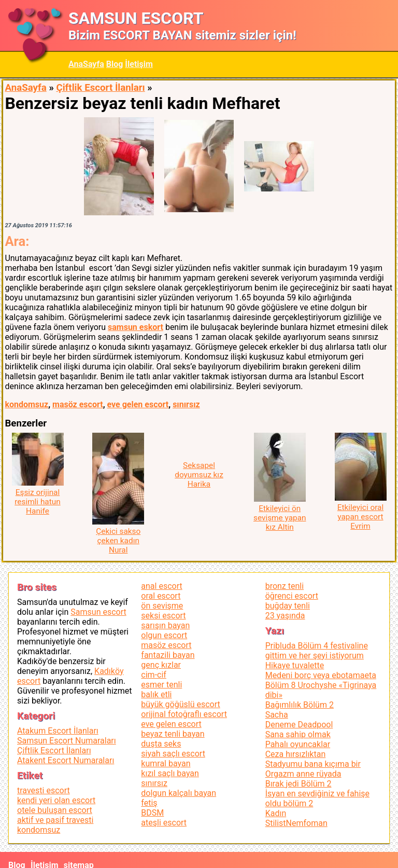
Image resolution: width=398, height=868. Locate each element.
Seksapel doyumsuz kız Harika (199, 475)
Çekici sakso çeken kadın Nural (118, 541)
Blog (115, 64)
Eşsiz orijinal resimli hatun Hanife (37, 502)
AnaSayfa (86, 64)
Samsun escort (98, 612)
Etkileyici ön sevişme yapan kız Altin (280, 518)
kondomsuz (26, 404)
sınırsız (186, 404)
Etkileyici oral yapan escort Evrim (360, 517)
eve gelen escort (138, 404)
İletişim (139, 64)
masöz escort (78, 404)
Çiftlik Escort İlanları (100, 88)
